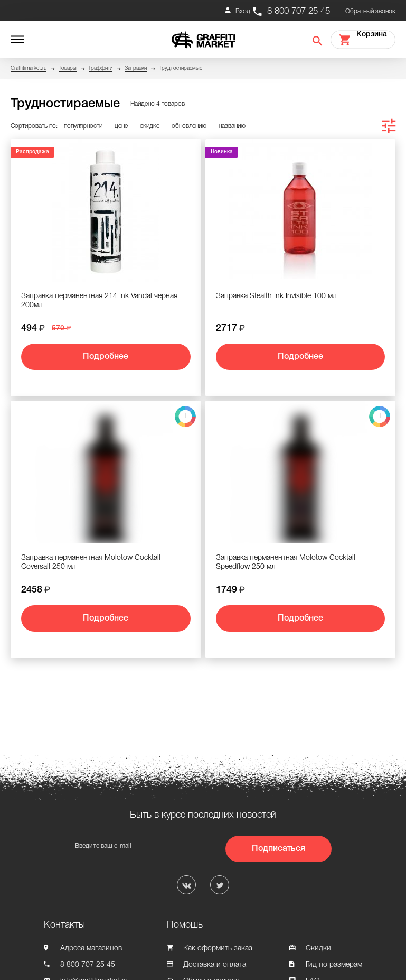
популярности (83, 126)
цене (121, 126)
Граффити (101, 68)
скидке (150, 126)
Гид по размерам (334, 965)
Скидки (318, 949)
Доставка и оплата (215, 965)
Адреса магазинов (91, 949)
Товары (68, 68)
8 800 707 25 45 (299, 11)
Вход (243, 11)
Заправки (136, 68)
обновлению (189, 126)
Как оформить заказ (218, 949)
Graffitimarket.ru (29, 68)
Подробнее (106, 357)
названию (232, 126)
